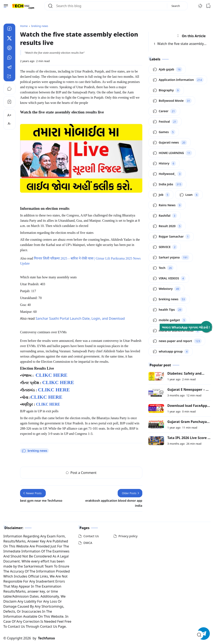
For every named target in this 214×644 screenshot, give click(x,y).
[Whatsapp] (9, 58)
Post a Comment (81, 473)
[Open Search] (199, 635)
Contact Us (91, 536)
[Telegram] (9, 68)
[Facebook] (9, 29)
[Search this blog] (110, 6)
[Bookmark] (9, 102)
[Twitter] (9, 39)
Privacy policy (128, 536)
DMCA (88, 543)
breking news (34, 451)
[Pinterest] (9, 48)
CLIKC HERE (52, 375)
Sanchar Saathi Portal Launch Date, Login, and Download (80, 318)
